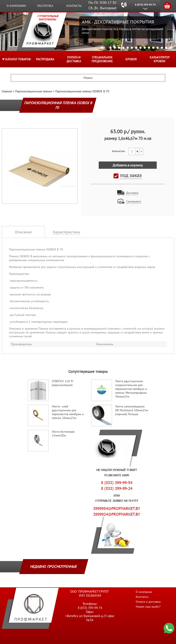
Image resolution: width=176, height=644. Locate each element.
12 (149, 48)
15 (162, 48)
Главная (7, 91)
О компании (16, 6)
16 (166, 48)
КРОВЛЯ (131, 59)
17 (170, 48)
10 (140, 48)
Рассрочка (45, 6)
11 (145, 48)
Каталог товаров (18, 59)
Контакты (74, 6)
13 (153, 48)
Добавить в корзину (128, 165)
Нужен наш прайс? (148, 607)
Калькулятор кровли (160, 59)
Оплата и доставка (74, 59)
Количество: (119, 151)
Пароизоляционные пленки (34, 91)
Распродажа (45, 59)
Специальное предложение (102, 59)
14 (158, 48)
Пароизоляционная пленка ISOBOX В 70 (82, 91)
